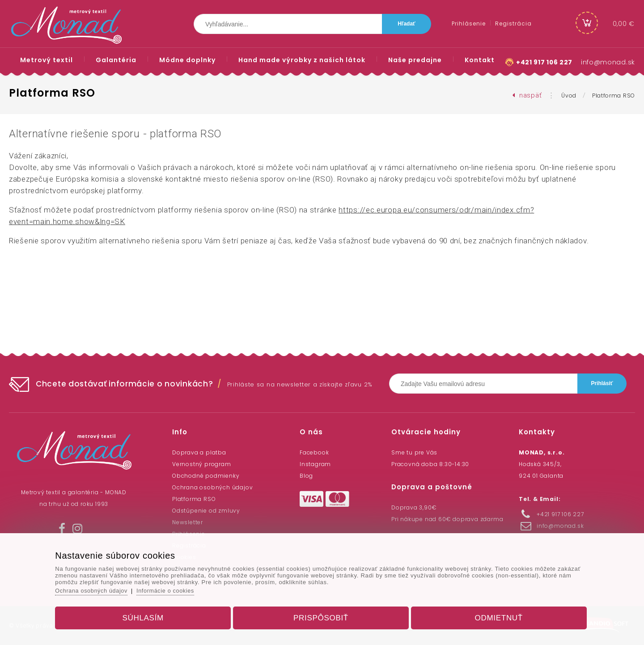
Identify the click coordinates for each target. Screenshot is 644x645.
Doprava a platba (199, 452)
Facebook (314, 452)
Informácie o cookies (178, 588)
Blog (306, 476)
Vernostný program (202, 464)
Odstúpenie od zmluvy (206, 511)
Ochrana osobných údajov (212, 487)
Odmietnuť (493, 615)
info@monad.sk (608, 62)
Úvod (569, 95)
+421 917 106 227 (544, 62)
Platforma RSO (614, 95)
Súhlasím (149, 615)
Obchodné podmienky (206, 476)
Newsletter (188, 522)
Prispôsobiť (321, 615)
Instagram (315, 464)
